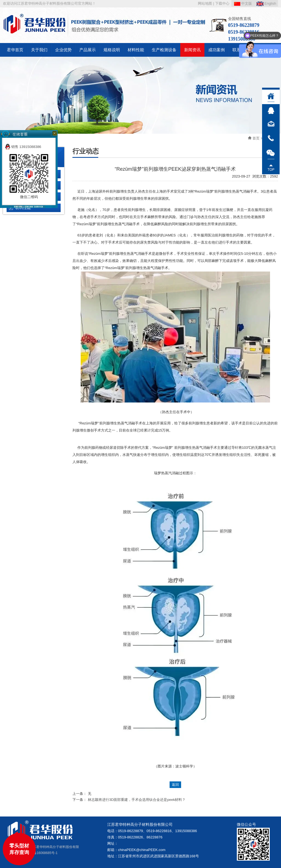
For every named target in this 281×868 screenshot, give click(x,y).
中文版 (243, 3)
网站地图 (205, 3)
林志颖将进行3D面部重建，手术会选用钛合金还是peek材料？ (137, 800)
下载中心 (222, 3)
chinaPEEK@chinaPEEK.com (142, 850)
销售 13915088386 (23, 147)
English (266, 3)
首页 (256, 138)
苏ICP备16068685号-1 (41, 853)
